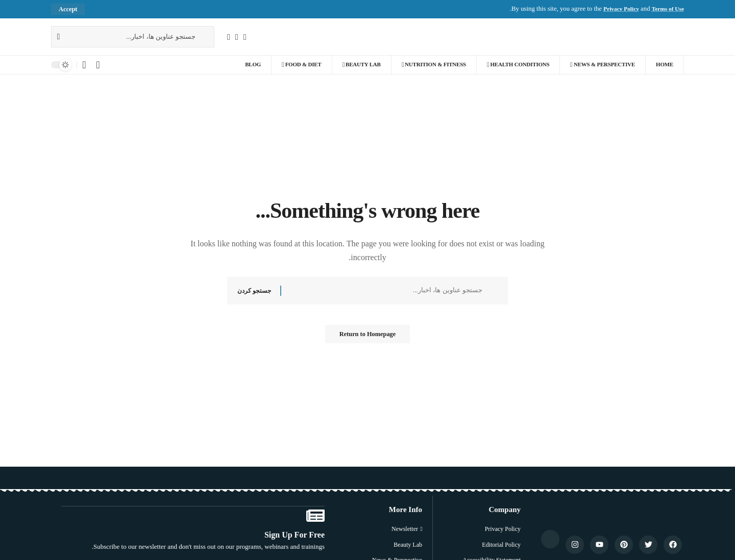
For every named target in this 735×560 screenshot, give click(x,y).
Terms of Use (666, 9)
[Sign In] (98, 65)
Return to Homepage (367, 337)
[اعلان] (84, 65)
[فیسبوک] (245, 37)
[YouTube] (229, 37)
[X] (237, 37)
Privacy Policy (615, 9)
